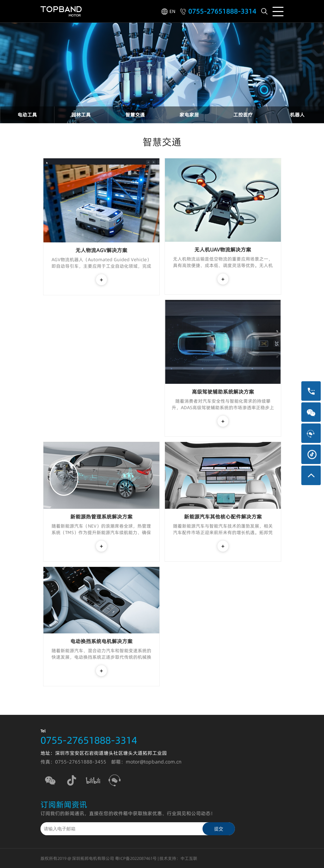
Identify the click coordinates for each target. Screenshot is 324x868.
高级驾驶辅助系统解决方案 (223, 392)
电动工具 (27, 115)
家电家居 (189, 115)
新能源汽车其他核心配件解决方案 (223, 517)
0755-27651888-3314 (222, 11)
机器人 (297, 115)
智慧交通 (135, 115)
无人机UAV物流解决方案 (223, 250)
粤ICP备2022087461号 (136, 858)
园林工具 (81, 115)
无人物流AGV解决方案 (101, 250)
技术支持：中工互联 (178, 858)
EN (172, 11)
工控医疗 (243, 115)
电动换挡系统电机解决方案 (101, 641)
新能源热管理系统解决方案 (101, 517)
